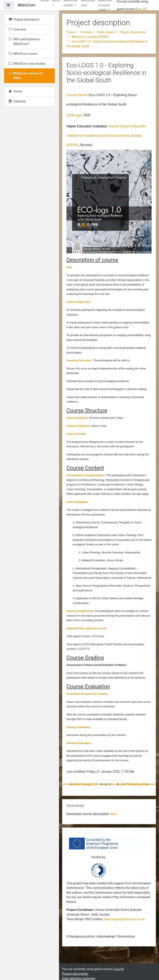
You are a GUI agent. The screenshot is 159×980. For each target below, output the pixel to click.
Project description (133, 32)
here (113, 814)
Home (71, 32)
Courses (86, 32)
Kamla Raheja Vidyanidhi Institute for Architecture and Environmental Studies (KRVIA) (106, 136)
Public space (106, 32)
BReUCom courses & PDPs (90, 37)
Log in (141, 9)
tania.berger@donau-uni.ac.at (124, 919)
